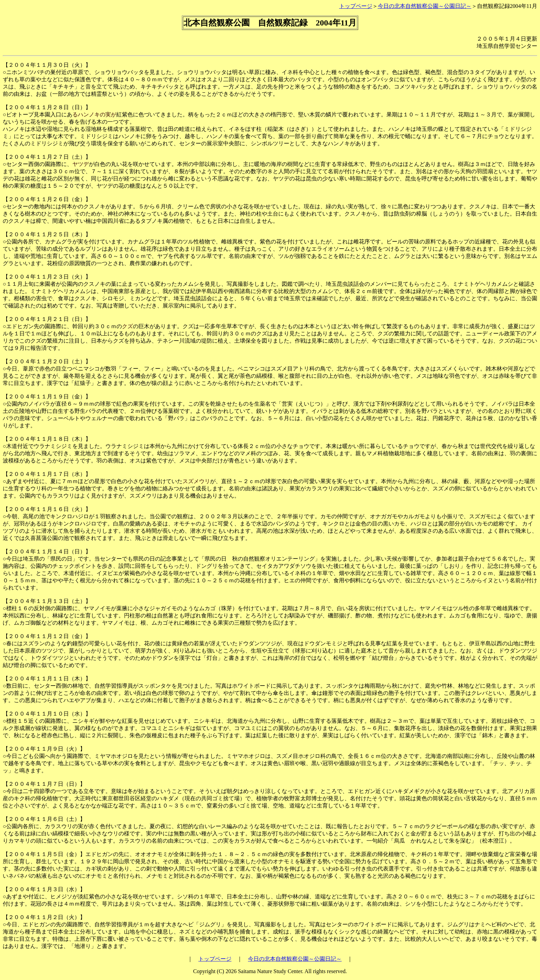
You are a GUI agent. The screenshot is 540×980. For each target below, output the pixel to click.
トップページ (356, 6)
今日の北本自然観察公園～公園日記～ (425, 6)
